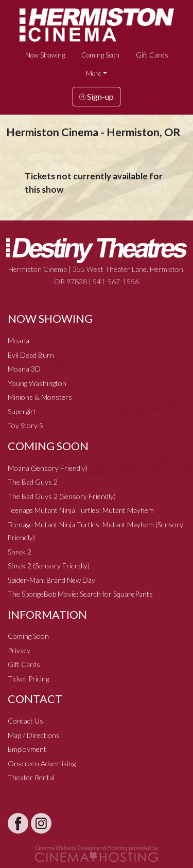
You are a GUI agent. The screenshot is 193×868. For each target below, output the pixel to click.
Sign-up (97, 96)
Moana (19, 340)
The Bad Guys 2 (33, 482)
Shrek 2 (20, 552)
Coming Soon (100, 55)
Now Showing (45, 55)
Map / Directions (34, 735)
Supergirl (21, 411)
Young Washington (37, 383)
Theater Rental (31, 777)
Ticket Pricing (28, 679)
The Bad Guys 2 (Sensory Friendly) (62, 496)
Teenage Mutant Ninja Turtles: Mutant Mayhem (81, 510)
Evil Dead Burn (31, 355)
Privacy (19, 650)
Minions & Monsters (40, 397)
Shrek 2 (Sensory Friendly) (49, 566)
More (94, 73)
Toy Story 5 (25, 425)
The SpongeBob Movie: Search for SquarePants (80, 594)
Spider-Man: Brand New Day (51, 580)
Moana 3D (24, 369)
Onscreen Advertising (42, 763)
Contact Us (25, 721)
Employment (27, 749)
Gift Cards (152, 55)
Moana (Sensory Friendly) (48, 468)
